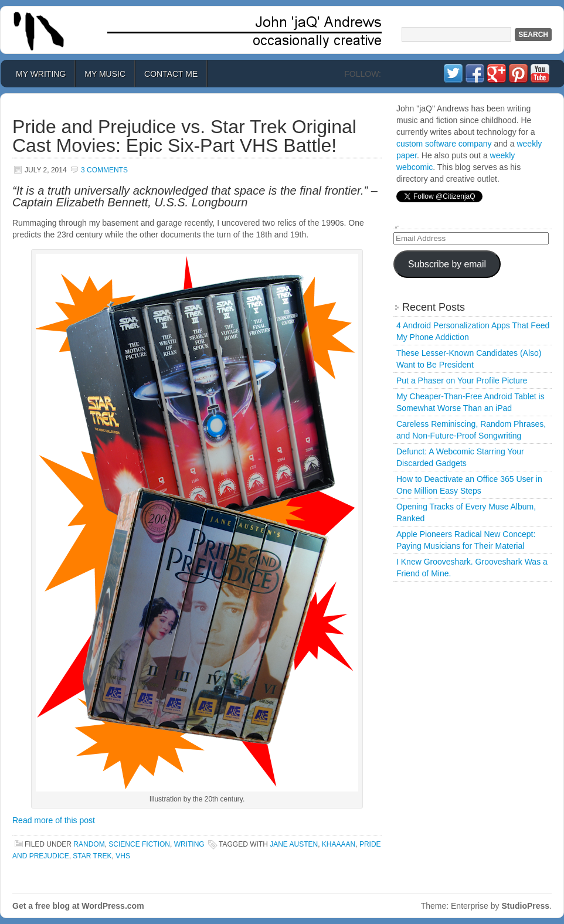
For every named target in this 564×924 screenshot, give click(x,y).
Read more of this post (54, 820)
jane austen (294, 844)
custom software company (444, 144)
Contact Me (171, 74)
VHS (123, 856)
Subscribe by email (447, 264)
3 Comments (104, 170)
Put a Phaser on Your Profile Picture (462, 381)
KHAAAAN (339, 844)
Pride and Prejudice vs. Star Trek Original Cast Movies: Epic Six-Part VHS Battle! (184, 136)
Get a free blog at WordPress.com (78, 906)
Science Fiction (139, 844)
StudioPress (525, 906)
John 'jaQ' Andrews (282, 30)
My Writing (41, 74)
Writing (189, 844)
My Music (105, 74)
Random (89, 844)
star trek (92, 856)
